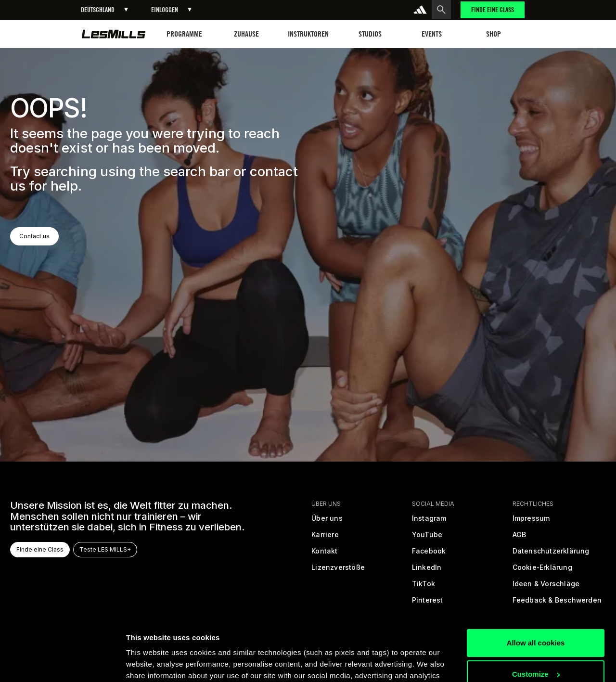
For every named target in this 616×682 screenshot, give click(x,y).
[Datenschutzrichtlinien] (551, 554)
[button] (104, 10)
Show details (148, 663)
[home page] (114, 34)
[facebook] (429, 554)
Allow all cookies (536, 581)
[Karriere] (325, 538)
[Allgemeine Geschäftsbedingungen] (519, 538)
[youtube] (427, 538)
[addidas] (420, 10)
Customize (536, 612)
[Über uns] (327, 522)
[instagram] (429, 522)
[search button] (441, 10)
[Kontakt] (324, 554)
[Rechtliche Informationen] (531, 522)
